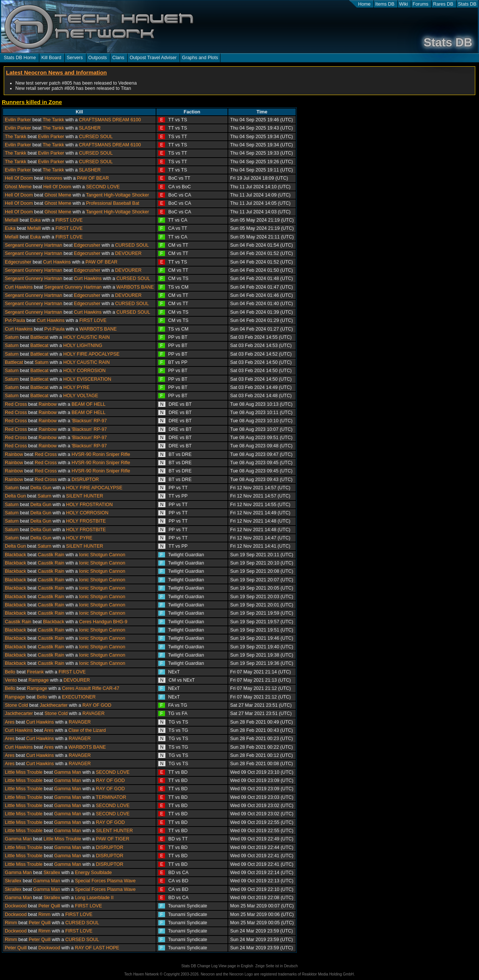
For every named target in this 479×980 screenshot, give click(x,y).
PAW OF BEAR (93, 178)
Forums (421, 4)
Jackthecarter (54, 705)
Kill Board (51, 58)
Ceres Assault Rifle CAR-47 (91, 688)
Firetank (35, 672)
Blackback (16, 555)
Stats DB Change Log (199, 966)
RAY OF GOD (97, 705)
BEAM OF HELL (89, 404)
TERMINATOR (111, 797)
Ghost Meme (18, 187)
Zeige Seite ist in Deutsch (276, 966)
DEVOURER (129, 253)
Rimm (44, 914)
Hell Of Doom (19, 178)
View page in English (236, 966)
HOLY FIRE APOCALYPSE (91, 354)
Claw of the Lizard (87, 730)
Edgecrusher (87, 245)
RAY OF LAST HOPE (97, 948)
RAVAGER (93, 713)
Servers (75, 58)
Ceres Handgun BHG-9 (103, 622)
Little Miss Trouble (24, 772)
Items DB (385, 4)
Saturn (12, 337)
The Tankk (53, 120)
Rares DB (443, 4)
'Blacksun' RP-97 (89, 421)
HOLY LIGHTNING (83, 346)
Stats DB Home (20, 58)
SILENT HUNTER (85, 496)
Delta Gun (41, 488)
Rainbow (48, 404)
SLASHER (90, 128)
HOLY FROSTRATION (90, 505)
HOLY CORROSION (84, 371)
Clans (118, 58)
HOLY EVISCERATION (87, 379)
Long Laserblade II (94, 898)
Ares (10, 722)
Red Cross (16, 404)
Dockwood (16, 906)
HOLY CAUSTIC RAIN (86, 337)
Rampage (39, 680)
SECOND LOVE (103, 187)
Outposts (98, 58)
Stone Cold (16, 705)
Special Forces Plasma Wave (105, 881)
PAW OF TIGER (112, 839)
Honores (53, 178)
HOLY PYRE (76, 387)
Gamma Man (68, 772)
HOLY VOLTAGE (81, 396)
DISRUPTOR (85, 480)
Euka (35, 220)
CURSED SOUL (96, 137)
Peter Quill (49, 906)
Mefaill (12, 220)
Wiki (404, 4)
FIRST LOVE (69, 220)
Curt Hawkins (57, 262)
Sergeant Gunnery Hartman (33, 245)
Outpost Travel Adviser (153, 58)
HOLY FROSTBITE (86, 521)
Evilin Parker (18, 120)
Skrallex (52, 873)
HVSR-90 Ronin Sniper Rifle (101, 454)
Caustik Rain (51, 555)
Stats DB (467, 4)
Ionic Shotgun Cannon (102, 555)
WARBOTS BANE (135, 287)
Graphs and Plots (200, 58)
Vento (11, 680)
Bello (10, 672)
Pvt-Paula (15, 320)
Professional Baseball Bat (113, 203)
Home (364, 4)
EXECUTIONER (79, 697)
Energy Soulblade (93, 873)
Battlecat (39, 337)
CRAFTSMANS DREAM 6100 (110, 120)
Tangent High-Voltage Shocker (118, 195)
